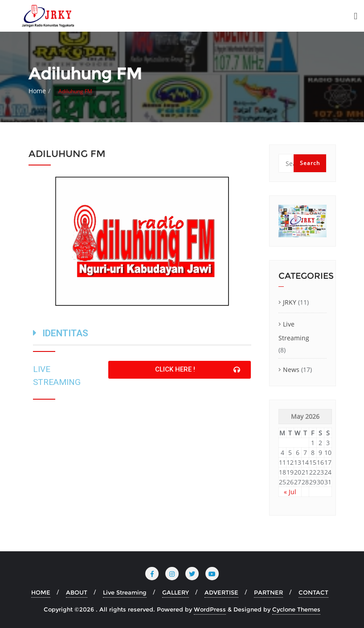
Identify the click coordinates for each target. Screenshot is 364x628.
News (291, 370)
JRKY (290, 302)
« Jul (290, 492)
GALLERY (176, 592)
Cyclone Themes (296, 609)
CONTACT (313, 592)
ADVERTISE (221, 592)
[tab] (142, 335)
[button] (180, 370)
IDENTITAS (65, 333)
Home (37, 91)
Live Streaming (294, 331)
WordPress (210, 609)
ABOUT (77, 592)
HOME (41, 592)
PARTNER (268, 592)
